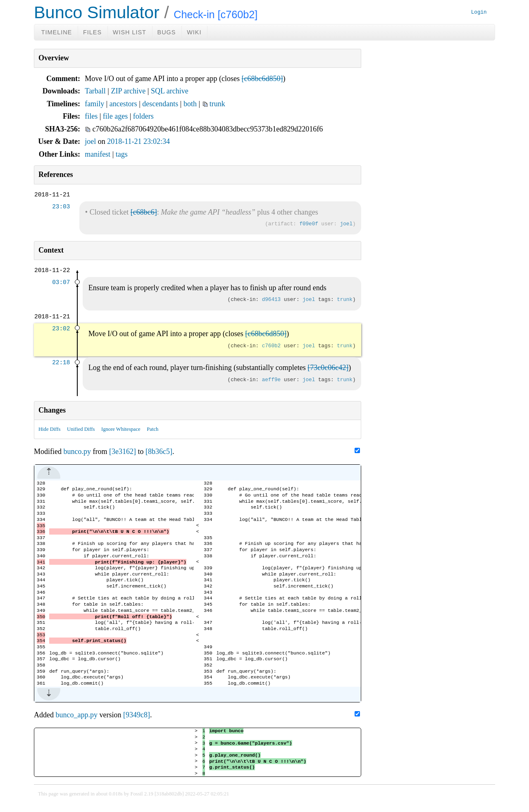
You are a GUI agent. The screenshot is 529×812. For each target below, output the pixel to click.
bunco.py (77, 451)
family (94, 104)
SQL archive (170, 91)
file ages (115, 116)
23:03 (61, 207)
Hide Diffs (49, 429)
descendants (160, 104)
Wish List (130, 32)
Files (92, 32)
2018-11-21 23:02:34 (138, 141)
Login (479, 13)
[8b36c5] (159, 451)
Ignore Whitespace (121, 429)
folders (143, 116)
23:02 (61, 329)
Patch (153, 429)
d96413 (271, 300)
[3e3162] (123, 451)
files (91, 116)
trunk (217, 104)
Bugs (167, 32)
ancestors (123, 104)
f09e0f (309, 224)
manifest (98, 154)
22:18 (61, 363)
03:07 (61, 283)
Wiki (194, 32)
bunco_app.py (77, 716)
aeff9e (271, 380)
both (190, 104)
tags (122, 154)
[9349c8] (137, 716)
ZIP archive (128, 91)
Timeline (57, 32)
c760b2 (271, 346)
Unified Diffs (81, 429)
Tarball (95, 91)
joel (90, 141)
